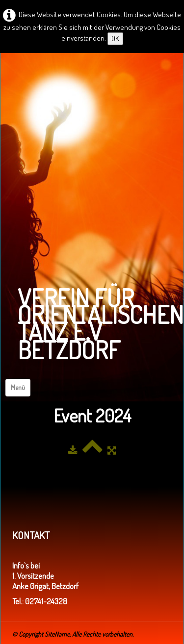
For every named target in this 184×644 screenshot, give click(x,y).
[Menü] (18, 388)
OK (115, 38)
